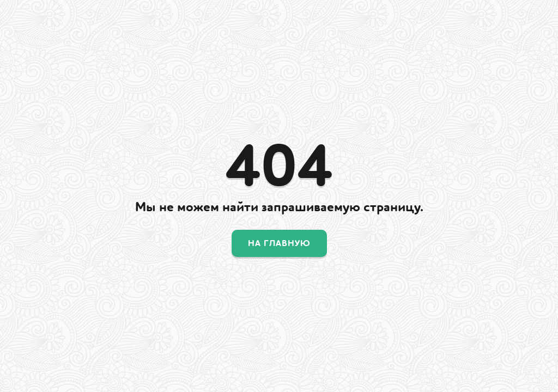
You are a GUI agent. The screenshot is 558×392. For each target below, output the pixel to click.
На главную (279, 243)
